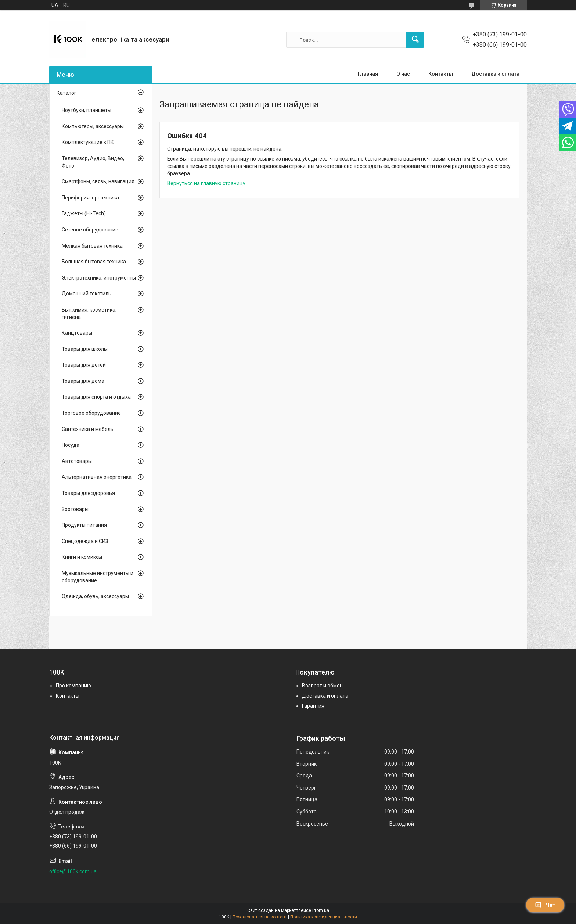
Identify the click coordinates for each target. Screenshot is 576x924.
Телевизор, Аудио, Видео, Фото (93, 162)
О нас (403, 74)
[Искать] (415, 40)
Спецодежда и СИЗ (85, 541)
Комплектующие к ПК (88, 142)
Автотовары (77, 461)
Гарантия (313, 706)
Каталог (66, 93)
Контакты (441, 74)
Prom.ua (321, 910)
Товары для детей (84, 365)
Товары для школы (85, 349)
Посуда (71, 445)
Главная (368, 74)
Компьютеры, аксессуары (93, 126)
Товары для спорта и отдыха (96, 397)
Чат (545, 905)
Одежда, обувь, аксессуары (95, 596)
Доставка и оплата (495, 74)
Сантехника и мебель (88, 429)
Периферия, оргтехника (90, 198)
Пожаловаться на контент (260, 917)
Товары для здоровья (88, 493)
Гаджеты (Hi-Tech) (84, 213)
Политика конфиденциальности (324, 917)
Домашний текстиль (87, 294)
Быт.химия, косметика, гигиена (89, 313)
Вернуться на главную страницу (206, 183)
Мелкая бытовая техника (92, 246)
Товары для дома (83, 381)
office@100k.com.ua (73, 871)
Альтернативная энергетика (97, 477)
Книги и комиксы (82, 557)
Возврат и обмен (322, 686)
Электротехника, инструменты (99, 278)
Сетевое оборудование (90, 230)
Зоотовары (75, 509)
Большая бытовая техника (94, 262)
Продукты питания (84, 525)
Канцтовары (77, 333)
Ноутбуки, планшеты (87, 110)
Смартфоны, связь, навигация (98, 181)
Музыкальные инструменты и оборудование (98, 577)
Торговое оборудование (91, 413)
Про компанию (73, 686)
